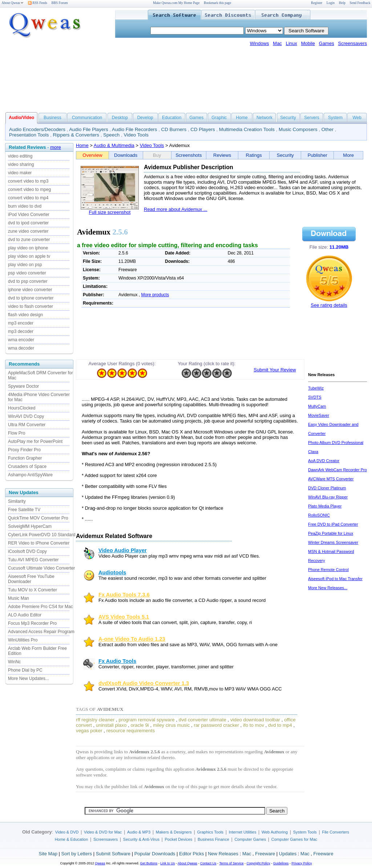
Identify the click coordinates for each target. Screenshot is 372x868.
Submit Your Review (275, 370)
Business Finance (213, 839)
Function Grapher (25, 458)
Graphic (219, 118)
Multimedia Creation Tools (247, 129)
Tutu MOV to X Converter (33, 590)
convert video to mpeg (29, 190)
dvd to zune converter (29, 240)
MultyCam (317, 406)
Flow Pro (17, 433)
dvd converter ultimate (203, 720)
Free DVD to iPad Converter (333, 524)
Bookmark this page (217, 3)
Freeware (265, 854)
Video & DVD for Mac (103, 832)
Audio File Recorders (134, 129)
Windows (260, 43)
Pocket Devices (179, 839)
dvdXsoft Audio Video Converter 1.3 (144, 683)
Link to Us (167, 863)
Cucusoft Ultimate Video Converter (42, 568)
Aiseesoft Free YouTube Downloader (31, 579)
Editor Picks (192, 854)
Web (357, 118)
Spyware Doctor (23, 386)
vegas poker (89, 731)
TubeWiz (316, 388)
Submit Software (113, 854)
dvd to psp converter (28, 281)
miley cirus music (171, 725)
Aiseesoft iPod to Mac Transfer (335, 579)
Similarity (17, 501)
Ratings (254, 155)
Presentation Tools (29, 135)
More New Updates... (29, 678)
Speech (111, 135)
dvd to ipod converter (28, 223)
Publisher (318, 155)
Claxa (313, 452)
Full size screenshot (110, 212)
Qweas (100, 863)
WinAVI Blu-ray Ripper (328, 497)
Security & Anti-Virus (141, 839)
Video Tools (136, 135)
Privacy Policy (302, 863)
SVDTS (315, 397)
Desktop (120, 118)
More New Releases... (328, 588)
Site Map (48, 854)
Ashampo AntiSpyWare (30, 475)
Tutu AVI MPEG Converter (33, 560)
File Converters (335, 832)
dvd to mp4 (280, 725)
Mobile (308, 43)
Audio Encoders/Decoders (37, 129)
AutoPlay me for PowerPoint (35, 441)
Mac (277, 43)
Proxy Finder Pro (24, 450)
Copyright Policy (258, 863)
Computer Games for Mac (294, 839)
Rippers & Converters (76, 135)
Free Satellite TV (24, 510)
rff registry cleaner (95, 720)
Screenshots (189, 155)
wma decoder (21, 348)
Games (327, 43)
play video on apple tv (29, 256)
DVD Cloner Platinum (327, 488)
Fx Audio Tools (117, 661)
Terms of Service (231, 863)
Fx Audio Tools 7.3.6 (124, 595)
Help (342, 3)
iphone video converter (30, 290)
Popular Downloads (155, 854)
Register (317, 3)
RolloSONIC (319, 515)
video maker (20, 173)
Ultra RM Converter (27, 425)
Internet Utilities (243, 832)
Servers (312, 118)
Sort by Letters (76, 854)
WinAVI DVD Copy (26, 416)
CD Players (203, 129)
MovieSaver (319, 415)
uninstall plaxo (111, 725)
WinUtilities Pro (23, 640)
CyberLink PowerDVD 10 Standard (42, 535)
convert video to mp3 (28, 181)
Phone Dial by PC (25, 670)
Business (52, 118)
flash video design (25, 315)
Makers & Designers (174, 832)
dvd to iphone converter (31, 298)
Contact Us (208, 863)
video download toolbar (255, 720)
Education (172, 118)
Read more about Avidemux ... (176, 209)
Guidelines (281, 863)
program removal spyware (147, 720)
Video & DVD (67, 832)
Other (327, 129)
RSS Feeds (38, 3)
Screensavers (353, 43)
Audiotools (112, 572)
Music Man (19, 598)
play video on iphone (28, 248)
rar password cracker (216, 725)
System (335, 118)
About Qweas (13, 3)
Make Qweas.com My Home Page (176, 3)
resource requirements (131, 731)
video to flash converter (31, 306)
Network (264, 118)
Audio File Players (88, 129)
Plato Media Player (325, 506)
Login (331, 3)
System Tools (305, 832)
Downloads (126, 155)
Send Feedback (360, 3)
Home (242, 118)
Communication (87, 118)
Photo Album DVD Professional (336, 443)
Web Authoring (275, 832)
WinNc (14, 662)
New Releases (223, 854)
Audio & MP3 (139, 832)
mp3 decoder (21, 331)
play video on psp (25, 265)
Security (288, 118)
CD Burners (174, 129)
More (348, 155)
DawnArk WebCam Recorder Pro (337, 470)
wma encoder (21, 340)
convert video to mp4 (28, 198)
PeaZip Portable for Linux (331, 533)
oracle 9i (139, 725)
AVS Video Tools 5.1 (124, 617)
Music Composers (298, 129)
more (56, 147)
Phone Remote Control (328, 570)
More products (155, 295)
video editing (20, 156)
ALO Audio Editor (25, 615)
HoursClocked (22, 408)
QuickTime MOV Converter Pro (38, 518)
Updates (288, 854)
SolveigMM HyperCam (30, 526)
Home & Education (72, 839)
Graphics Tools (210, 832)
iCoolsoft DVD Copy (27, 551)
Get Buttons (149, 863)
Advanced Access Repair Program (41, 632)
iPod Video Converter (29, 215)
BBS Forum (60, 3)
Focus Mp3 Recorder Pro (32, 623)
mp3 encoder (21, 323)
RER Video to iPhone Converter (39, 543)
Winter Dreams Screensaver (333, 542)
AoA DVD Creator (324, 461)
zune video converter (28, 231)
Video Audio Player (123, 550)
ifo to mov (254, 725)
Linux (292, 43)
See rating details (329, 305)
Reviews (222, 155)
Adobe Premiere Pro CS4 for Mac (41, 607)
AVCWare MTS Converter (331, 479)
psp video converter (27, 273)
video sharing (21, 164)
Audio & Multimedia (114, 145)
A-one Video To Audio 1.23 (132, 639)
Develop (145, 118)
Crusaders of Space (27, 466)
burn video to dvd (25, 206)
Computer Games (250, 839)
